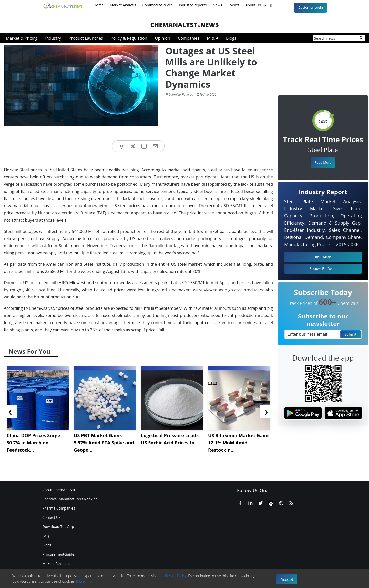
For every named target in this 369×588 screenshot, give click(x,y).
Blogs (231, 38)
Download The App (58, 527)
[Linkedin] (250, 502)
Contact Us (51, 517)
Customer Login (311, 7)
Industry (53, 38)
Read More (323, 162)
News (218, 5)
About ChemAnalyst (59, 490)
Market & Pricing (22, 38)
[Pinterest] (281, 502)
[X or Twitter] (261, 502)
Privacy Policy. (176, 576)
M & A (213, 38)
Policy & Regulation (129, 38)
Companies (189, 38)
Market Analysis (123, 5)
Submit (351, 334)
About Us (257, 5)
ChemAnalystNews (184, 25)
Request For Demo (323, 269)
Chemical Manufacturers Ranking (70, 499)
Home (99, 5)
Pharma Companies (59, 508)
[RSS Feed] (291, 502)
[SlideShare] (271, 502)
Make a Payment (56, 564)
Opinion (162, 38)
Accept (287, 579)
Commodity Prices (157, 5)
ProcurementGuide (58, 554)
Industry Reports (193, 5)
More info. (84, 581)
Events (234, 5)
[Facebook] (240, 502)
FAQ (46, 536)
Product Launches (86, 38)
